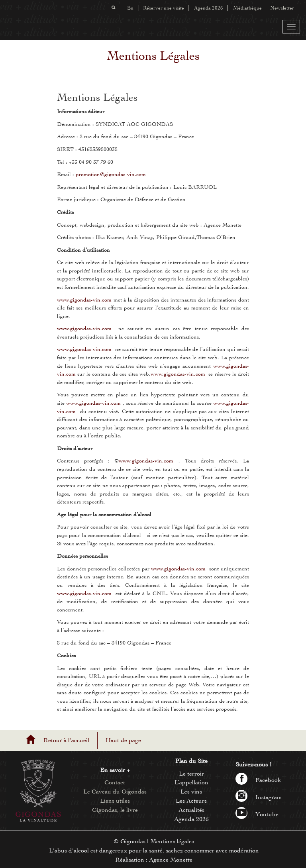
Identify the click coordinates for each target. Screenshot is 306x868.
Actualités (191, 810)
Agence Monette (171, 860)
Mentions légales (172, 841)
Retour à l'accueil (66, 740)
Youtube (257, 814)
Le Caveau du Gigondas (115, 792)
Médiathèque (247, 8)
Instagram (259, 797)
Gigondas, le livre (115, 810)
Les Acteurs (191, 801)
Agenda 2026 (209, 8)
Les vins (191, 792)
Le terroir (191, 774)
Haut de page (123, 740)
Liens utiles (115, 801)
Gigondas (133, 841)
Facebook (258, 780)
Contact (115, 782)
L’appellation (191, 782)
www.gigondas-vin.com (84, 300)
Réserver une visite (164, 8)
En (130, 8)
